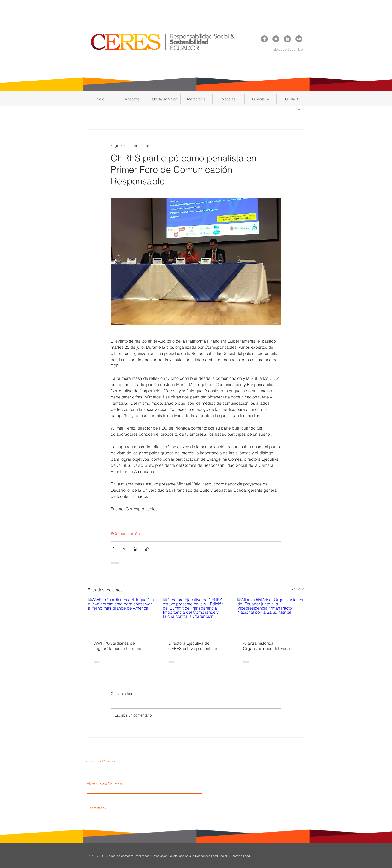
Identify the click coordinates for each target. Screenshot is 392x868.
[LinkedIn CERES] (287, 39)
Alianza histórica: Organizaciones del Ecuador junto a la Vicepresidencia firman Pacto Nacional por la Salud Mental (269, 646)
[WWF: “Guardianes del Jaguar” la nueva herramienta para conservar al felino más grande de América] (121, 616)
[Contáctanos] (129, 808)
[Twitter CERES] (276, 39)
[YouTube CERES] (299, 39)
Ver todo (298, 589)
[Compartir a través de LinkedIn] (136, 549)
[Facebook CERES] (264, 39)
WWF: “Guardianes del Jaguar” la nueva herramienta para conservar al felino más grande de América (121, 646)
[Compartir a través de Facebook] (113, 549)
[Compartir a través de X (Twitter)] (124, 549)
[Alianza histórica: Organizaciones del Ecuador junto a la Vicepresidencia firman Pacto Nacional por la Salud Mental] (271, 616)
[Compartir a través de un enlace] (147, 549)
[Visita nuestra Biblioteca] (131, 784)
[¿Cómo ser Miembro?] (126, 761)
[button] (132, 99)
